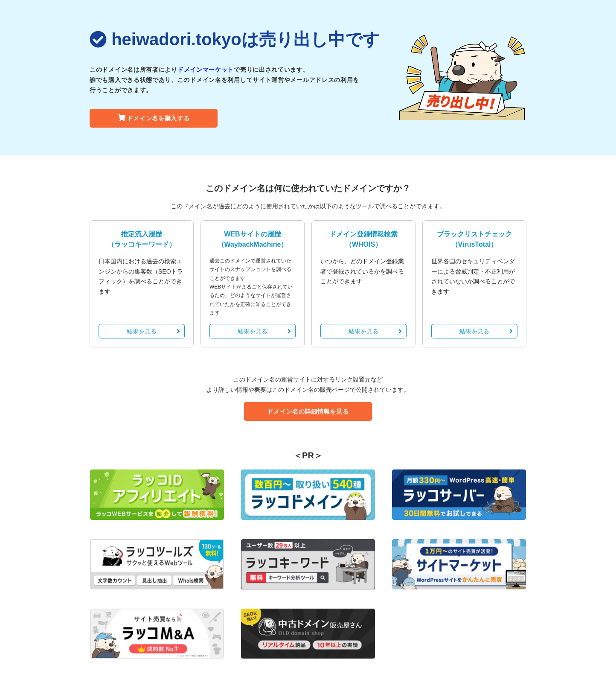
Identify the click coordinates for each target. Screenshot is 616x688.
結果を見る (153, 331)
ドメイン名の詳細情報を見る (308, 411)
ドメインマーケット (206, 70)
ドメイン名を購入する (154, 118)
